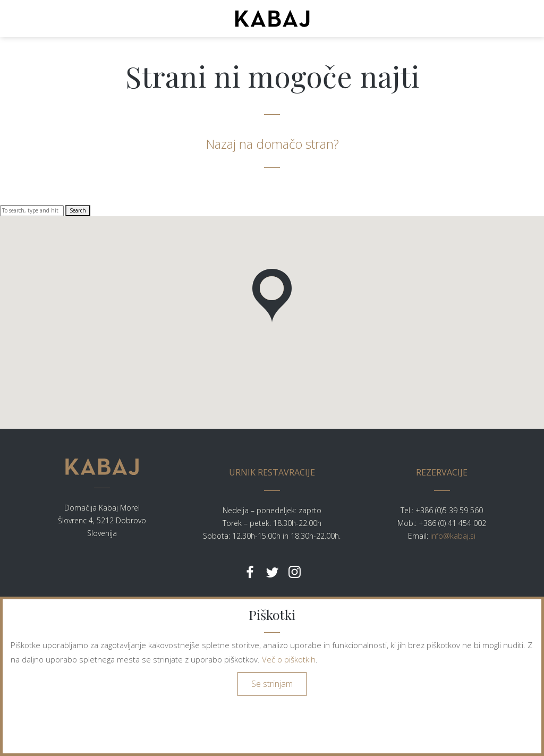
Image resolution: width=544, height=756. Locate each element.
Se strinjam (272, 684)
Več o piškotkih (289, 659)
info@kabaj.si (453, 536)
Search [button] (78, 210)
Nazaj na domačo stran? (272, 144)
